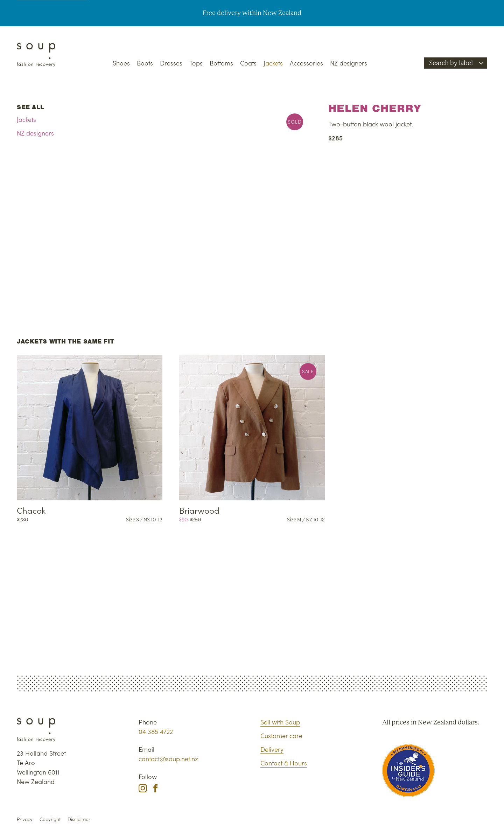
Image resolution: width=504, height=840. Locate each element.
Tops (196, 63)
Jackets (273, 63)
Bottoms (221, 63)
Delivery (272, 749)
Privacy (25, 819)
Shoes (121, 63)
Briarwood (199, 510)
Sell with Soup (280, 722)
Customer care (281, 735)
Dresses (171, 63)
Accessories (306, 63)
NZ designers (349, 63)
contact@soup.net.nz (168, 759)
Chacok (31, 510)
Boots (145, 63)
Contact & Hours (284, 763)
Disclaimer (79, 819)
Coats (248, 63)
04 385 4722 (156, 731)
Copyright (50, 819)
